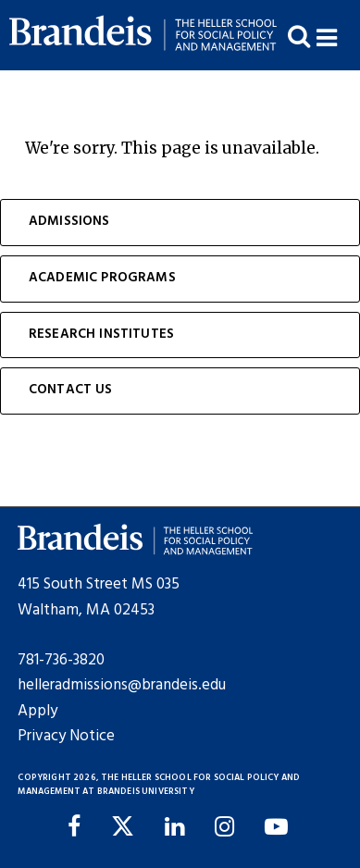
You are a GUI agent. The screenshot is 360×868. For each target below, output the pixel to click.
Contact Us (71, 390)
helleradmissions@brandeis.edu (122, 685)
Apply (37, 711)
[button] (338, 36)
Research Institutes (101, 335)
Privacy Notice (66, 736)
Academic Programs (102, 278)
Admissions (69, 222)
